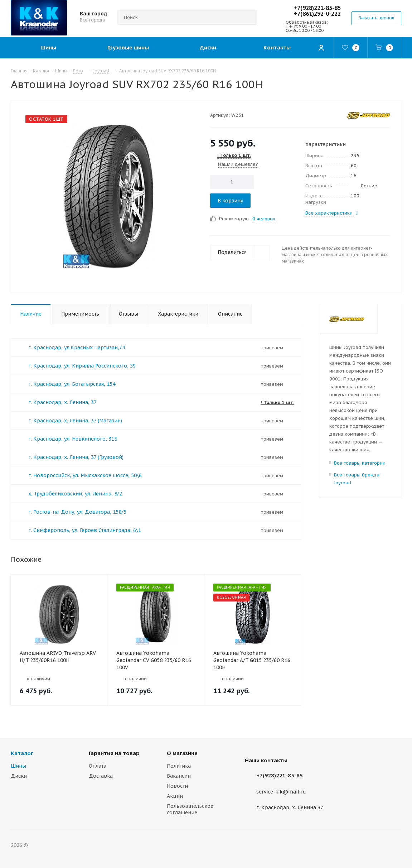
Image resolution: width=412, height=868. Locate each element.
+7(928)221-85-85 (317, 8)
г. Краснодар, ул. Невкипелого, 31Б (73, 439)
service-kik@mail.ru (281, 792)
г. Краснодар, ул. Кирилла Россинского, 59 (82, 366)
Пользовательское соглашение (190, 809)
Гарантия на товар (114, 753)
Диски (19, 776)
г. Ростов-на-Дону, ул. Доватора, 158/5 (77, 512)
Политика (179, 766)
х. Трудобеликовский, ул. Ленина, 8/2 (75, 494)
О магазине (182, 753)
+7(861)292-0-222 (317, 14)
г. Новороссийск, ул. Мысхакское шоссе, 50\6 (85, 475)
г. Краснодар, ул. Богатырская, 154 (72, 384)
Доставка (101, 776)
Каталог (22, 753)
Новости (177, 786)
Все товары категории (360, 463)
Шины (18, 766)
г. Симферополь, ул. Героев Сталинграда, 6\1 (85, 530)
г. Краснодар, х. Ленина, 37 (62, 402)
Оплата (98, 766)
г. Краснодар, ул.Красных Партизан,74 (77, 347)
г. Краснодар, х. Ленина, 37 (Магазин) (75, 421)
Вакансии (179, 776)
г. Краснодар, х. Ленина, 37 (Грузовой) (76, 457)
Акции (175, 796)
